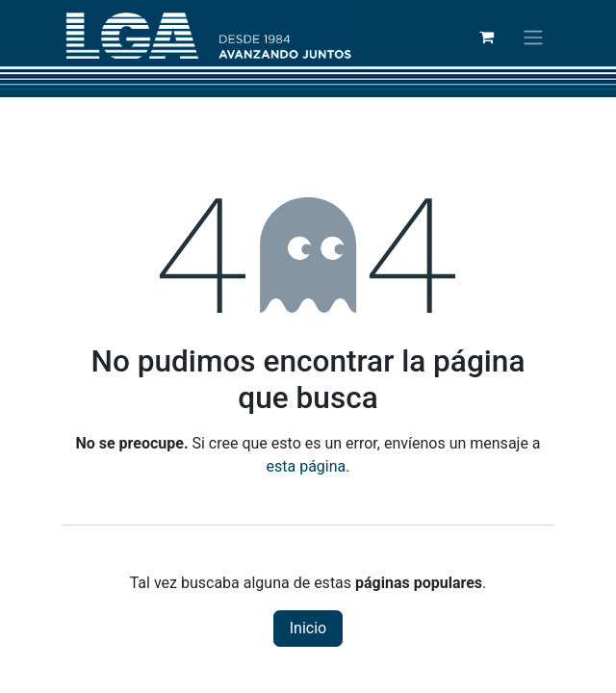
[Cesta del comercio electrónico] (486, 37)
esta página (307, 466)
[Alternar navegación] (533, 37)
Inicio (308, 628)
